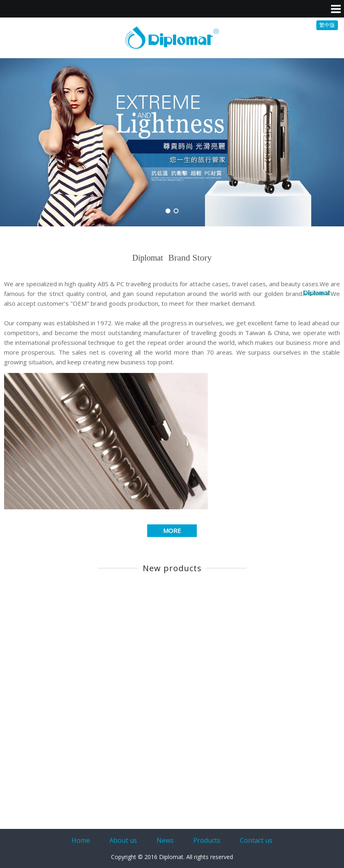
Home (81, 840)
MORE (172, 530)
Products (207, 840)
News (165, 840)
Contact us (256, 840)
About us (123, 840)
